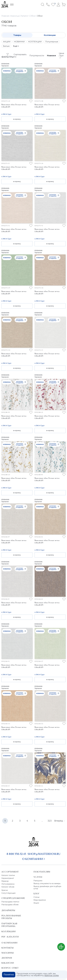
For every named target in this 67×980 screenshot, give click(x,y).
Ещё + (16, 46)
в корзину (17, 119)
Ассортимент (10, 872)
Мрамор (5, 881)
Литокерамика (8, 884)
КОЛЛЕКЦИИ (35, 42)
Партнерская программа (9, 925)
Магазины (8, 953)
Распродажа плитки (10, 902)
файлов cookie (52, 976)
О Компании (9, 943)
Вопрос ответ (10, 968)
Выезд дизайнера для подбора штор (47, 887)
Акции (36, 903)
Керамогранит (8, 878)
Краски (5, 890)
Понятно (9, 975)
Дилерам (7, 958)
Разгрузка (38, 881)
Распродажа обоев (10, 905)
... (42, 821)
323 (50, 821)
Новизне (52, 56)
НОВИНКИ (19, 42)
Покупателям (42, 872)
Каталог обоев (8, 887)
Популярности (37, 56)
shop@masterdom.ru (44, 854)
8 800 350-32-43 (16, 854)
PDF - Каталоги (10, 937)
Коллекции (50, 35)
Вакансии (8, 963)
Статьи (36, 897)
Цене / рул (61, 55)
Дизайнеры (8, 910)
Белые (6, 46)
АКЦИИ (7, 42)
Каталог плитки (8, 875)
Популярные (52, 42)
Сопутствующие (8, 893)
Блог (36, 894)
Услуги (38, 877)
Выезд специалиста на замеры (47, 883)
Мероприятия (40, 900)
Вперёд (59, 821)
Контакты (7, 948)
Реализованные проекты (11, 917)
